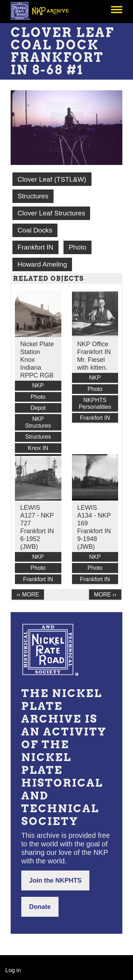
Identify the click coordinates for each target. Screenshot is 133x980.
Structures (33, 196)
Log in (13, 970)
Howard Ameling (42, 264)
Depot (38, 408)
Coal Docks (35, 230)
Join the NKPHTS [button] (55, 880)
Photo (77, 247)
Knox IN (38, 448)
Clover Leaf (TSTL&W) (52, 179)
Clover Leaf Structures (51, 213)
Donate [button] (40, 907)
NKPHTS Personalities (95, 403)
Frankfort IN (35, 247)
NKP (38, 385)
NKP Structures (38, 422)
